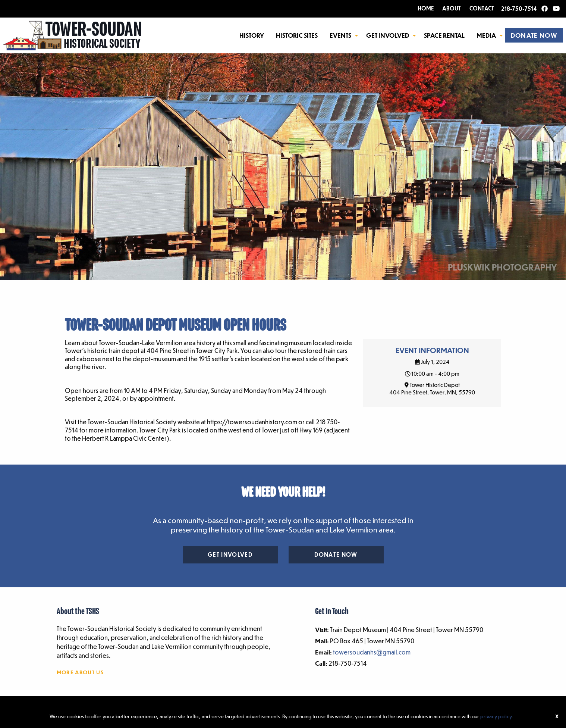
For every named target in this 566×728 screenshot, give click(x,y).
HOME (426, 8)
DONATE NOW (534, 35)
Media (486, 35)
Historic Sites (297, 35)
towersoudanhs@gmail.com (372, 652)
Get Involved (388, 35)
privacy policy (496, 716)
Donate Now (336, 554)
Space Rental (444, 35)
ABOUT (452, 8)
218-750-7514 (519, 9)
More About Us (80, 672)
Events (340, 35)
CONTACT (482, 8)
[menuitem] (252, 35)
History (252, 35)
